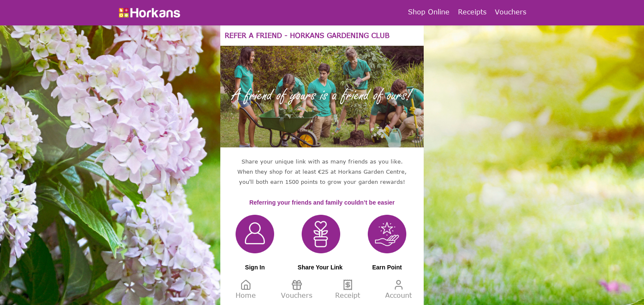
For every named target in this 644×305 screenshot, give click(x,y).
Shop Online (429, 12)
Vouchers (511, 12)
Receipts (472, 12)
